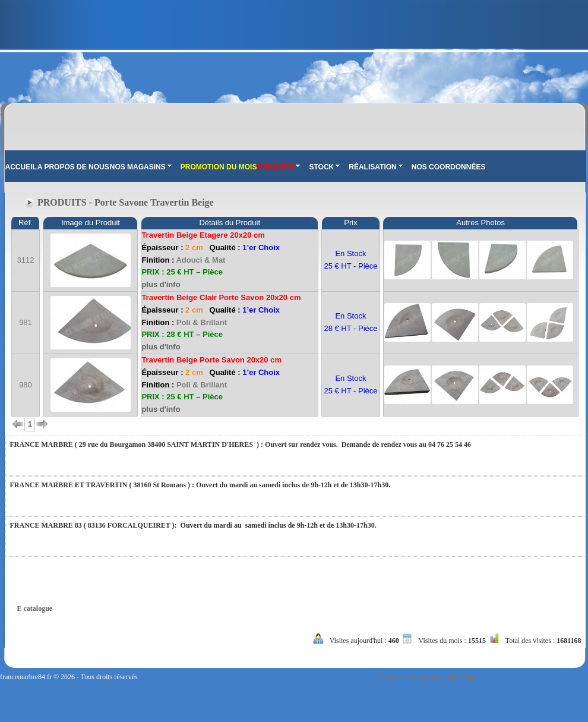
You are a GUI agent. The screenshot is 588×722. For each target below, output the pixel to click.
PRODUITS (279, 167)
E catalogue (35, 609)
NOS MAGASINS (141, 167)
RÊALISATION (375, 167)
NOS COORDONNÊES (449, 167)
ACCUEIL (21, 167)
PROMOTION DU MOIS (219, 167)
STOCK (324, 167)
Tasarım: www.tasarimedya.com (426, 677)
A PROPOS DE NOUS (73, 167)
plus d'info (161, 284)
